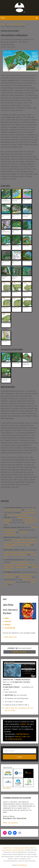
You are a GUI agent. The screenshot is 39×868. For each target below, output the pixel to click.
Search (19, 757)
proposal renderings (18, 555)
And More (7, 788)
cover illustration (12, 552)
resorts (25, 540)
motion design (10, 532)
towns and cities (18, 545)
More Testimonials (11, 823)
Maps (7, 618)
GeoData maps (9, 567)
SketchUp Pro (9, 577)
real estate (9, 542)
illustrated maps (28, 513)
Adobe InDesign (25, 577)
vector (13, 562)
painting (18, 565)
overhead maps (22, 567)
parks (28, 545)
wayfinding (8, 547)
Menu (3, 18)
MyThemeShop (22, 865)
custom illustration (12, 510)
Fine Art (8, 621)
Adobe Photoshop (11, 575)
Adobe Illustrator (26, 575)
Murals (8, 625)
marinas (32, 540)
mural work (30, 522)
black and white (29, 565)
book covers (30, 510)
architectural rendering (18, 515)
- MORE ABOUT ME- (10, 637)
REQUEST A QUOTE (20, 652)
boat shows (16, 540)
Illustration (10, 628)
